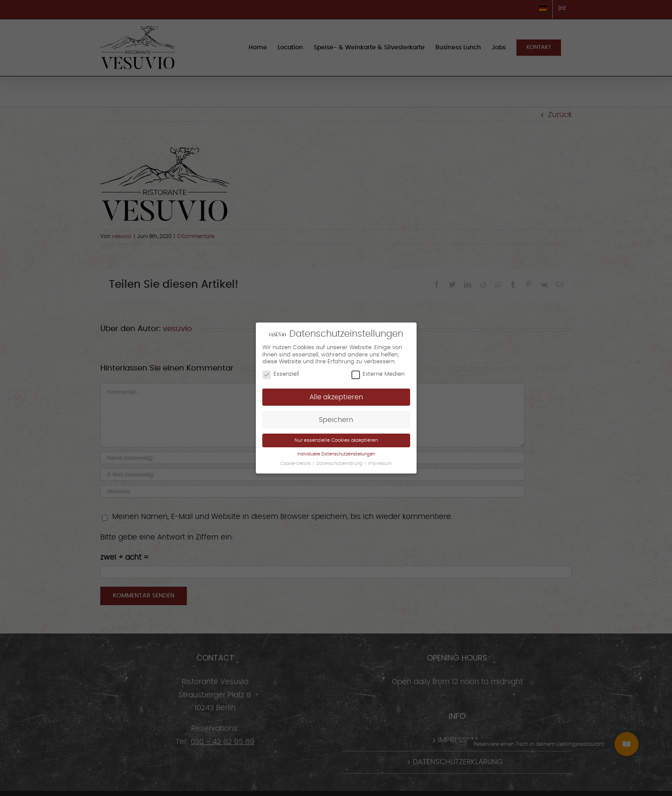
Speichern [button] (336, 420)
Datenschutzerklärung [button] (340, 464)
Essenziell (281, 374)
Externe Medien (378, 374)
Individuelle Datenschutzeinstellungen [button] (336, 454)
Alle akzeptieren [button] (336, 397)
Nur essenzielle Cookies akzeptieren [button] (336, 440)
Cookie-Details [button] (296, 464)
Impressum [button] (380, 464)
